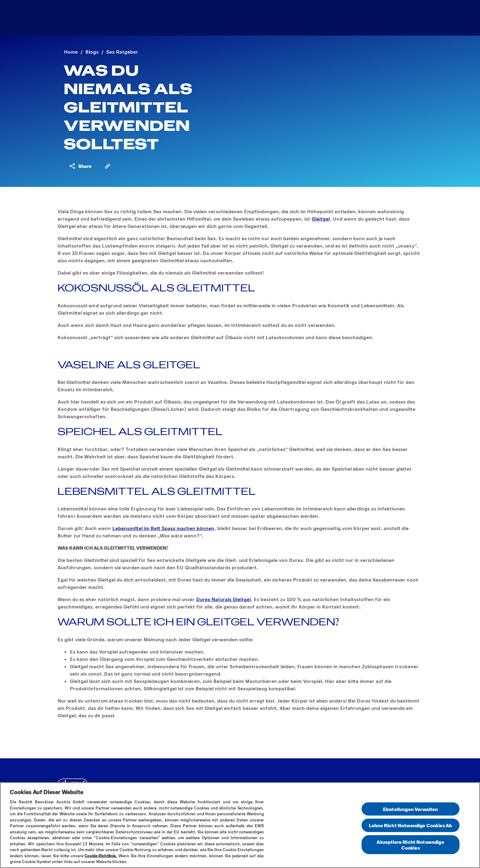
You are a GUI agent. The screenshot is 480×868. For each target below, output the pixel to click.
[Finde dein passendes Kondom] (351, 18)
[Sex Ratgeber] (270, 18)
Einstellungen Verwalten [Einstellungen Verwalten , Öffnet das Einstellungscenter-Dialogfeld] (411, 809)
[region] (240, 825)
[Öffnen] (411, 18)
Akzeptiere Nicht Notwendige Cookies (410, 844)
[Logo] (78, 18)
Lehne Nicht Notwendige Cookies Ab (410, 825)
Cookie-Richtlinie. (101, 856)
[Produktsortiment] (204, 18)
